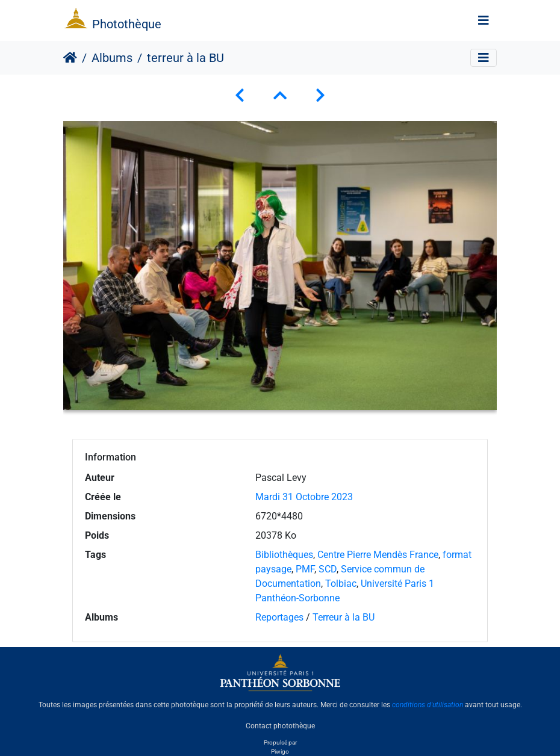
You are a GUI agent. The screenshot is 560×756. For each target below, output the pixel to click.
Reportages (279, 617)
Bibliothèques (284, 555)
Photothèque (127, 24)
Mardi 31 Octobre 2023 (304, 497)
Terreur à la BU (344, 617)
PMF (305, 569)
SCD (328, 569)
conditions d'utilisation (428, 705)
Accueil (70, 58)
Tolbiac (341, 584)
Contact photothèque (280, 725)
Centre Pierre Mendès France (378, 555)
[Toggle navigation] (484, 20)
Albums (112, 58)
